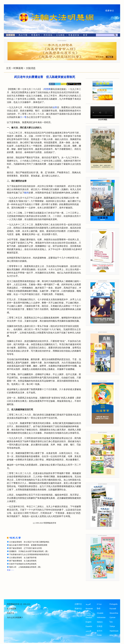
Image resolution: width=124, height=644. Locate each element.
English (89, 622)
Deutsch (89, 617)
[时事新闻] (10, 35)
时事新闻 (18, 68)
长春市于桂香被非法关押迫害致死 (23, 564)
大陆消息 (31, 68)
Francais (89, 635)
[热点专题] (23, 35)
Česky (88, 613)
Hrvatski (100, 613)
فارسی (88, 631)
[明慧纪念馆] (74, 35)
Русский (113, 609)
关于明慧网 (11, 609)
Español (89, 626)
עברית (99, 604)
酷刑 (27, 193)
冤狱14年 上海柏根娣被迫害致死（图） (26, 567)
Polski (99, 635)
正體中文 (78, 604)
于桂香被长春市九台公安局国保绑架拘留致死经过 (29, 554)
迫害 (55, 107)
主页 (8, 68)
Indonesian (101, 617)
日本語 (100, 626)
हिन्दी (99, 609)
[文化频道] (60, 35)
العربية (88, 604)
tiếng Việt (113, 635)
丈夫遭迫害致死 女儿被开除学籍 (23, 558)
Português (113, 604)
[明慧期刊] (35, 35)
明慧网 (47, 89)
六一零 (23, 117)
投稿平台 (11, 613)
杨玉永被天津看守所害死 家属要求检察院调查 (28, 545)
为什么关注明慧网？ (15, 618)
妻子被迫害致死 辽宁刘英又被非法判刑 (26, 548)
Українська (114, 631)
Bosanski (89, 609)
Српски (112, 617)
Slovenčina (114, 613)
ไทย (111, 622)
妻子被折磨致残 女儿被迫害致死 (23, 561)
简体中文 (78, 609)
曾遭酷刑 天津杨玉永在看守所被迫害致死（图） (29, 551)
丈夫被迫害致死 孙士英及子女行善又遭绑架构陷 (29, 542)
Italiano (100, 622)
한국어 (100, 631)
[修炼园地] (48, 35)
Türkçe (112, 626)
